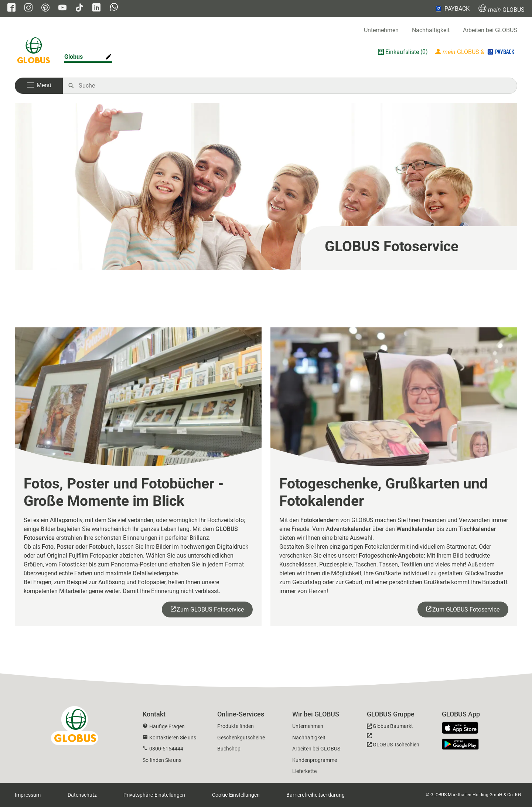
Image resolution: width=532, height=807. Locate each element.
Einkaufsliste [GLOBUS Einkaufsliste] (402, 52)
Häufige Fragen (167, 726)
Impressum (28, 795)
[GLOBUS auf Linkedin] (96, 8)
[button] (39, 86)
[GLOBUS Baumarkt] (390, 727)
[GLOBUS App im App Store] (463, 728)
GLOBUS (502, 9)
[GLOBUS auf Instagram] (28, 8)
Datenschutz (82, 795)
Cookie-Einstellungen (236, 795)
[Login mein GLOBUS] (475, 52)
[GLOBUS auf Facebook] (11, 8)
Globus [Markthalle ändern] (74, 57)
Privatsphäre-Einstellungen (154, 795)
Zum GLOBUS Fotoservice (210, 609)
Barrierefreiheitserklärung (316, 795)
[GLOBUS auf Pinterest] (45, 8)
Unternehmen (381, 30)
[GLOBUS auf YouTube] (62, 8)
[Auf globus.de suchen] (294, 86)
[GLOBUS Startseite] (34, 52)
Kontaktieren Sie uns (173, 738)
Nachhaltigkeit (431, 30)
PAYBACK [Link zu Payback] (452, 8)
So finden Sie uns (162, 760)
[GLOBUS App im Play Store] (460, 744)
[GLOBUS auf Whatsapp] (114, 8)
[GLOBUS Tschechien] (393, 742)
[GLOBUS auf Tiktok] (79, 8)
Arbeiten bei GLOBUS (490, 30)
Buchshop (229, 749)
